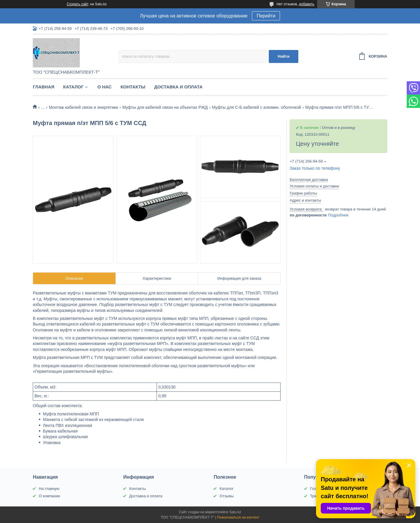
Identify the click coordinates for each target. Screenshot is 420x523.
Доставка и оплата (178, 87)
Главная (44, 87)
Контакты (133, 87)
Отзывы (227, 496)
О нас (105, 87)
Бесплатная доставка (309, 180)
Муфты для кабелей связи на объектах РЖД (165, 107)
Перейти (266, 16)
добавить (307, 4)
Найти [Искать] (284, 56)
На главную (49, 489)
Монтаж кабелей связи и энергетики (84, 107)
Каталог (73, 87)
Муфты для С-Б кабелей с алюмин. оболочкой (257, 107)
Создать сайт (78, 4)
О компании (49, 496)
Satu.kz (235, 512)
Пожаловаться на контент (238, 517)
